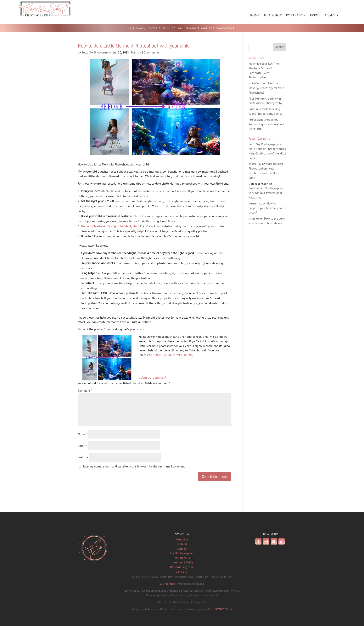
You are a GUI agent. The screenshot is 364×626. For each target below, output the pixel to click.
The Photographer (182, 553)
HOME (255, 16)
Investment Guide (182, 563)
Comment (85, 391)
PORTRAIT (294, 16)
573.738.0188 (167, 584)
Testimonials (182, 558)
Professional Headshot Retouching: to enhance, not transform (266, 124)
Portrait (136, 53)
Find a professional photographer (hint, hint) (110, 226)
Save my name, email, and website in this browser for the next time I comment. (134, 467)
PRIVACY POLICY (224, 609)
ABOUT (330, 16)
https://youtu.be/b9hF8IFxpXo (174, 355)
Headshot (182, 540)
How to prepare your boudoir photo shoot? (266, 208)
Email (83, 446)
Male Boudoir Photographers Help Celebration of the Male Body (267, 154)
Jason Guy (255, 164)
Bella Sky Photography (96, 53)
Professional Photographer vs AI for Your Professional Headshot (266, 193)
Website (83, 458)
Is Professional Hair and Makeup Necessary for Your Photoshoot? (266, 88)
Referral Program (182, 567)
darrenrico (255, 204)
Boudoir (182, 549)
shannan (254, 219)
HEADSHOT (273, 16)
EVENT (315, 16)
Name (83, 434)
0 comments (152, 53)
